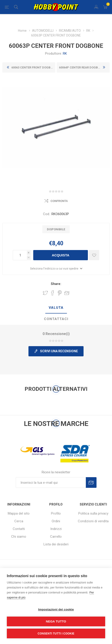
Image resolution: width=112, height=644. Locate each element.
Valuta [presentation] (56, 308)
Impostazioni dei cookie (56, 609)
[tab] (56, 308)
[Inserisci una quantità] (20, 255)
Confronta (59, 201)
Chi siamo (19, 537)
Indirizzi (56, 529)
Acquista (60, 255)
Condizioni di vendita (93, 521)
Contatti (19, 529)
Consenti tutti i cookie (56, 634)
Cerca (19, 521)
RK (65, 53)
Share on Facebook (53, 293)
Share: (56, 284)
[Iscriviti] (51, 482)
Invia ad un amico (67, 293)
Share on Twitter (45, 293)
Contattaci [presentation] (56, 319)
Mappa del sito (19, 513)
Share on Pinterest (60, 293)
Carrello (56, 537)
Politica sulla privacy (93, 513)
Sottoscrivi (91, 482)
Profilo (56, 513)
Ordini (56, 521)
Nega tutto (56, 621)
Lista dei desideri (56, 544)
